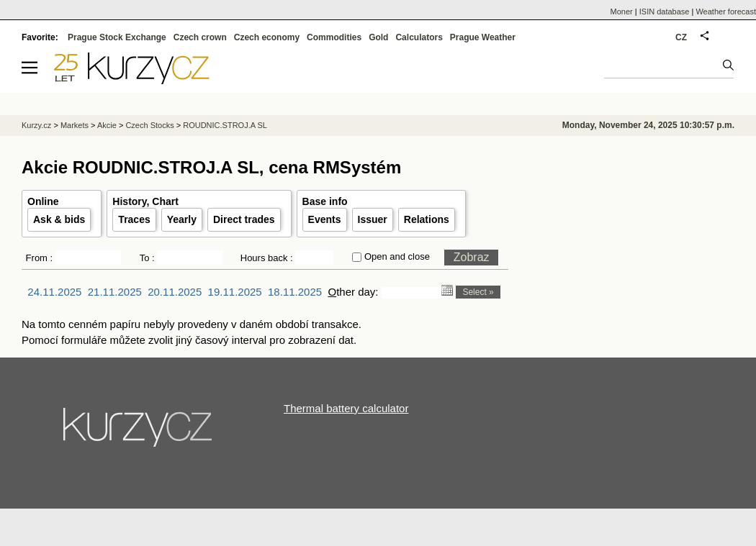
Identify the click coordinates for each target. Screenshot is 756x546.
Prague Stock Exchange (117, 37)
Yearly (182, 219)
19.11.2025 (235, 292)
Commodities (334, 37)
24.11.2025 (54, 292)
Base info (325, 201)
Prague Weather (483, 37)
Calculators (419, 37)
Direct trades (244, 219)
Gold (378, 37)
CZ (681, 37)
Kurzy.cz (36, 125)
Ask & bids (59, 219)
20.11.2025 (175, 292)
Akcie (107, 125)
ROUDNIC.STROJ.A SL (225, 125)
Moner (622, 12)
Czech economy (267, 37)
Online (43, 201)
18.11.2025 (295, 292)
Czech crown (200, 37)
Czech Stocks (149, 125)
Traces (134, 219)
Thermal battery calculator (346, 408)
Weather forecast (726, 12)
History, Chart (145, 201)
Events (325, 219)
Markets (75, 125)
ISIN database (665, 12)
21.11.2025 (115, 292)
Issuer (373, 219)
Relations (427, 219)
